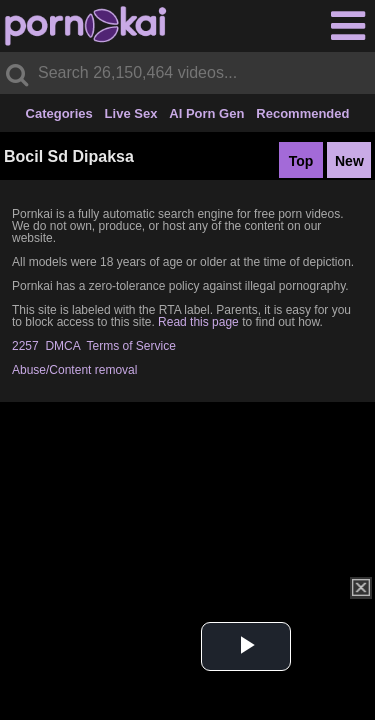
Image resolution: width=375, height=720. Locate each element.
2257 (25, 346)
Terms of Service (131, 346)
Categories (59, 113)
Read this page (198, 322)
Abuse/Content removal (74, 370)
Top (301, 161)
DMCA (62, 346)
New (349, 161)
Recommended (302, 113)
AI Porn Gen (206, 113)
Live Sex (131, 113)
